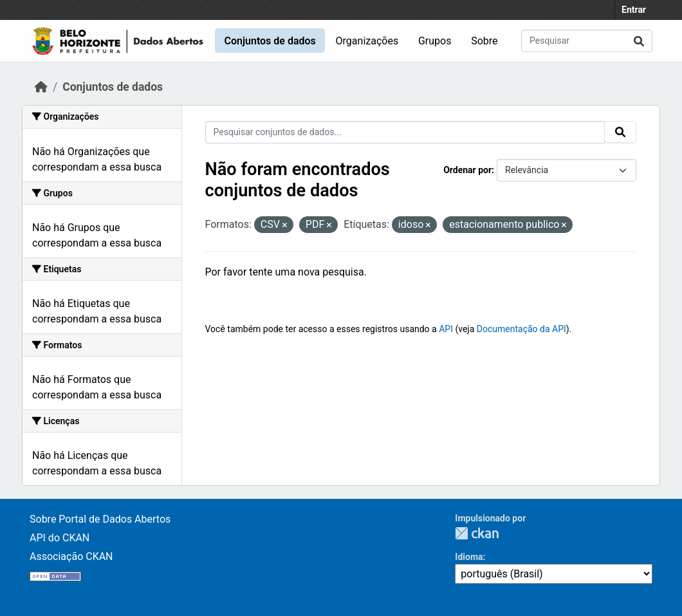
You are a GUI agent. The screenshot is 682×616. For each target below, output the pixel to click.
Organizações (367, 41)
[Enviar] (639, 41)
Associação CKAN (71, 556)
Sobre (484, 41)
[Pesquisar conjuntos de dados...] (587, 41)
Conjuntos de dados (270, 41)
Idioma (469, 557)
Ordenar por (467, 170)
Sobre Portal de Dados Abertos (100, 519)
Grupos (435, 41)
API (446, 329)
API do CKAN (60, 538)
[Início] (41, 87)
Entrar (634, 10)
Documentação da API (521, 329)
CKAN (477, 533)
